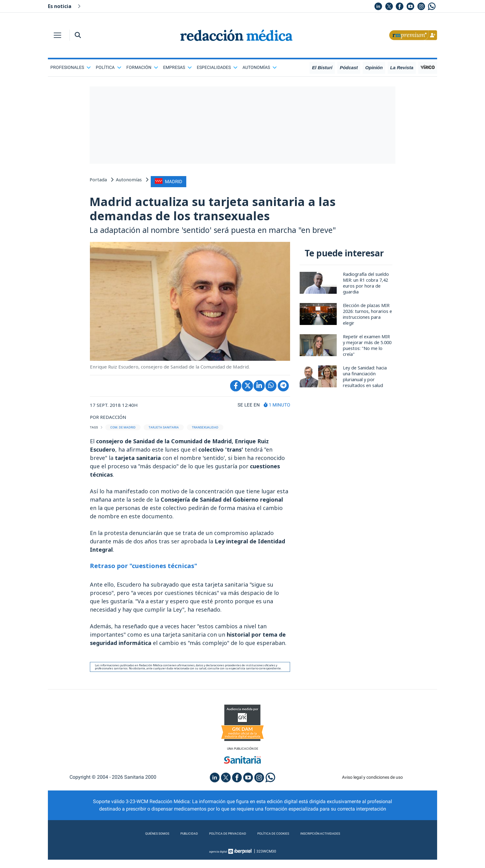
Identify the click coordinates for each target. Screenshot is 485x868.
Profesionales (71, 67)
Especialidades (217, 67)
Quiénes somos (133, 842)
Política (109, 67)
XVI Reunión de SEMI (312, 6)
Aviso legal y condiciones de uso (372, 785)
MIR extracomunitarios (258, 6)
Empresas (177, 67)
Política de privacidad (220, 842)
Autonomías (260, 67)
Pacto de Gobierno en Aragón (195, 6)
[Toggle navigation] (57, 35)
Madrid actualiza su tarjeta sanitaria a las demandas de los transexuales (237, 211)
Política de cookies (280, 842)
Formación (142, 67)
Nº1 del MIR (143, 6)
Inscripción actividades (341, 842)
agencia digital (218, 860)
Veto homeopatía (103, 6)
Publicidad (172, 842)
